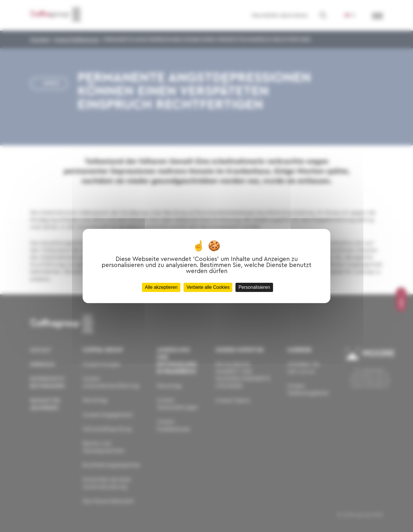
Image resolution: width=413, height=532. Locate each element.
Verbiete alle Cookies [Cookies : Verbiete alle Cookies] (208, 287)
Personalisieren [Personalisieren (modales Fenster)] (254, 287)
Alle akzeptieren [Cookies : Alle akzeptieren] (161, 287)
